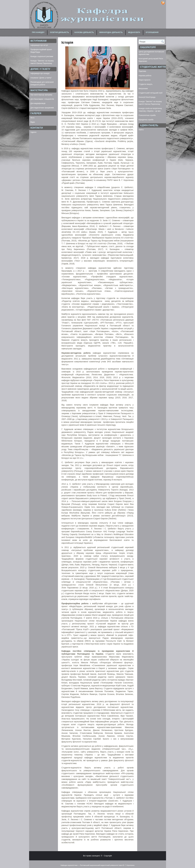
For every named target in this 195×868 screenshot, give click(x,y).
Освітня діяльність (59, 32)
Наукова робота (145, 76)
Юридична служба (146, 120)
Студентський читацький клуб (151, 93)
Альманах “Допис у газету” (41, 78)
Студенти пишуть (146, 84)
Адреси (34, 132)
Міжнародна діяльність (111, 32)
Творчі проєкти (145, 80)
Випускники (143, 89)
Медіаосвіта (134, 32)
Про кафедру (38, 32)
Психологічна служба (147, 115)
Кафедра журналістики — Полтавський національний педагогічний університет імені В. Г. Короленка (98, 865)
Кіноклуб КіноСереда (147, 97)
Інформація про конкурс (40, 73)
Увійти (141, 130)
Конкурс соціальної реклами (42, 56)
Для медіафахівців (38, 103)
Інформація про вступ (39, 45)
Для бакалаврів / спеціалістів (42, 99)
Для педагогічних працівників (42, 108)
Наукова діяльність (84, 32)
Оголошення (152, 32)
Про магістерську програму (41, 95)
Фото (33, 118)
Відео (33, 122)
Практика (142, 71)
